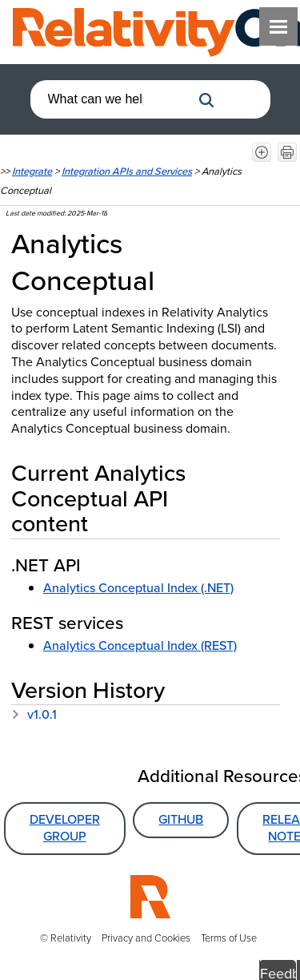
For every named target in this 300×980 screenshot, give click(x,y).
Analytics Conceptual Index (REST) (140, 645)
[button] (206, 100)
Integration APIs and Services (127, 171)
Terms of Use (229, 938)
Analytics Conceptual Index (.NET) (138, 588)
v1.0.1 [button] (34, 714)
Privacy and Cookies (146, 938)
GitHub (181, 819)
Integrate (32, 171)
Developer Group (65, 828)
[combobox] (110, 99)
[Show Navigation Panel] (278, 26)
